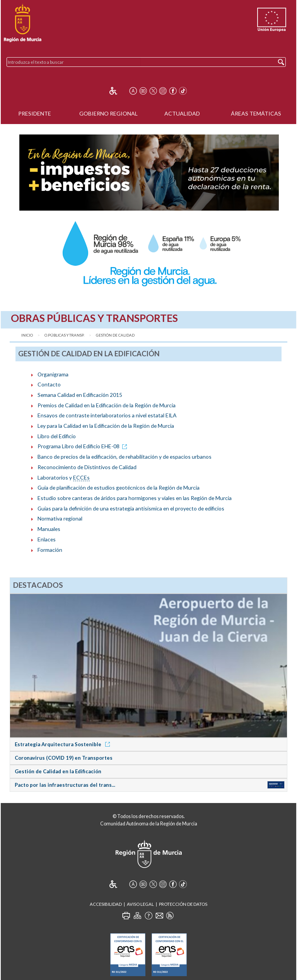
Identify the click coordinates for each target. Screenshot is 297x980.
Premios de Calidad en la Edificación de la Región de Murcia (107, 405)
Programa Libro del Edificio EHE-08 (84, 446)
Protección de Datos (183, 904)
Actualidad (182, 113)
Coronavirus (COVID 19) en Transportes (64, 758)
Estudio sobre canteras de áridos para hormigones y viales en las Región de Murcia (135, 498)
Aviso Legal (140, 904)
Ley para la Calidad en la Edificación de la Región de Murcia (106, 426)
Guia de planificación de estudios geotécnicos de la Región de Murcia (119, 487)
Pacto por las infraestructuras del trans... (65, 785)
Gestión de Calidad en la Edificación (58, 771)
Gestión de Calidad (115, 335)
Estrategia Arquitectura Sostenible (64, 744)
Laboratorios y (64, 478)
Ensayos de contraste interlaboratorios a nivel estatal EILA (107, 415)
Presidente (35, 113)
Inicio (27, 335)
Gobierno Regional (108, 113)
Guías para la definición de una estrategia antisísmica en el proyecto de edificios (131, 508)
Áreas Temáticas (256, 113)
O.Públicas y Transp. (64, 335)
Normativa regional (60, 518)
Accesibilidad (106, 904)
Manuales (49, 529)
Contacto (49, 384)
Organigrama (53, 374)
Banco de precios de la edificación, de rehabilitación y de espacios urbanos (125, 457)
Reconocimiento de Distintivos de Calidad (87, 467)
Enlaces (47, 539)
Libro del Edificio (57, 436)
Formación (50, 550)
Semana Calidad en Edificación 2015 (80, 395)
